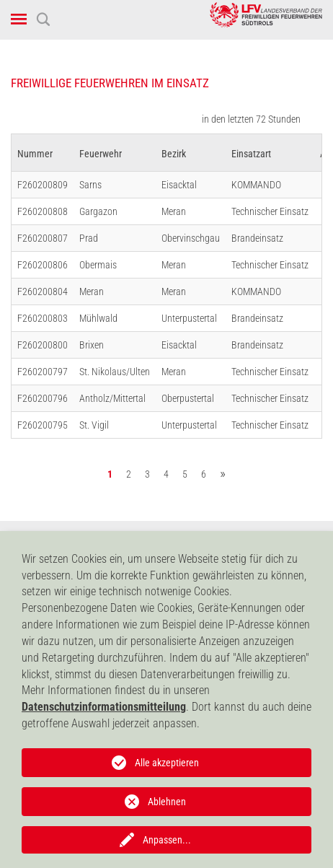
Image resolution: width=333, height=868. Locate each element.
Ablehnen (167, 802)
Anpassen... (167, 840)
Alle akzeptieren (167, 763)
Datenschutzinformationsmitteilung (104, 707)
